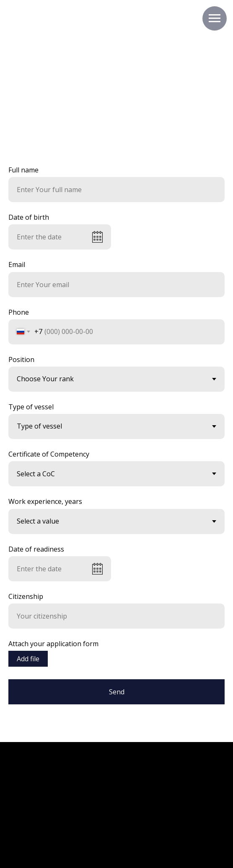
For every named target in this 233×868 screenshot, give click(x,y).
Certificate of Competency (49, 454)
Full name (23, 170)
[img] (143, 808)
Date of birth (29, 217)
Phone (19, 312)
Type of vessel (31, 407)
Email (17, 265)
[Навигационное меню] (215, 18)
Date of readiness (36, 549)
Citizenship (26, 596)
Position (21, 360)
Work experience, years (45, 501)
